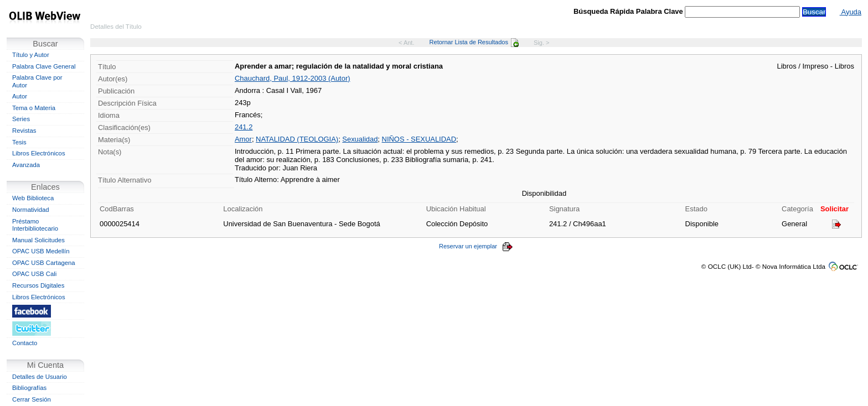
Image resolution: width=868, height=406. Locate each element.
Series (21, 119)
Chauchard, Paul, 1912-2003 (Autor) (293, 78)
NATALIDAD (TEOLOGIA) (297, 139)
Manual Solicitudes (38, 240)
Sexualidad (360, 139)
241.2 (244, 127)
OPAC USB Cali (34, 274)
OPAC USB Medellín (41, 251)
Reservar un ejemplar (476, 246)
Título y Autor (31, 55)
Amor (243, 139)
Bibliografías (29, 388)
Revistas (24, 131)
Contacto (25, 343)
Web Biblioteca (33, 198)
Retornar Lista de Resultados (474, 42)
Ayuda (851, 12)
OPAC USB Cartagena (44, 263)
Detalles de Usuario (40, 377)
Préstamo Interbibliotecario (35, 225)
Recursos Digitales (38, 285)
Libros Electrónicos (39, 153)
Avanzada (26, 165)
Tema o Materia (34, 108)
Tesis (19, 142)
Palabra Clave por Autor (37, 81)
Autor (20, 96)
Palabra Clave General (44, 66)
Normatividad (31, 210)
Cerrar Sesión (32, 399)
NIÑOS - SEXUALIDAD (419, 139)
